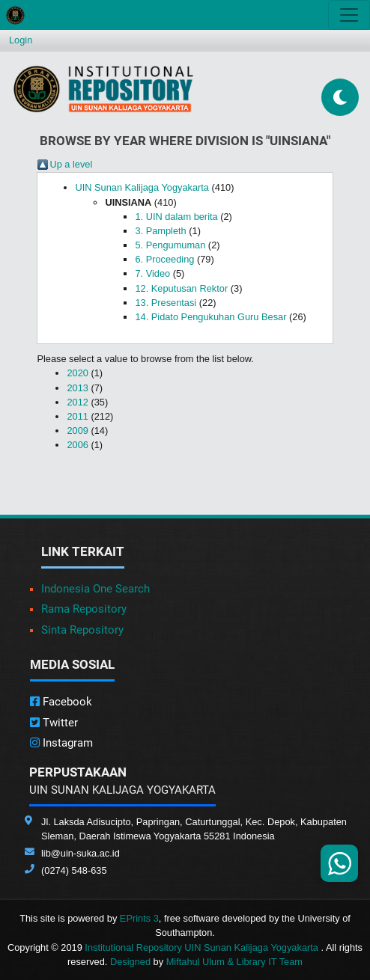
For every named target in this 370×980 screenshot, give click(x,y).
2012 (77, 402)
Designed (130, 962)
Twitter (54, 723)
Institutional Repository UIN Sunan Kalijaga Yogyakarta (203, 947)
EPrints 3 (139, 918)
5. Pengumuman (170, 245)
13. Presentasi (166, 303)
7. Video (152, 273)
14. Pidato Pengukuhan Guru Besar (210, 317)
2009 (77, 431)
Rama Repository (84, 609)
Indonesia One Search (95, 589)
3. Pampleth (160, 231)
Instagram (61, 743)
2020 (77, 373)
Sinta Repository (82, 630)
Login (21, 40)
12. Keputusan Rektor (181, 288)
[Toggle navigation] (349, 15)
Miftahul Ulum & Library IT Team (234, 962)
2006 (77, 445)
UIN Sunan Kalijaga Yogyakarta (142, 187)
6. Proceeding (164, 259)
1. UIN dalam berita (176, 217)
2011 (77, 416)
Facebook (61, 702)
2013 (77, 388)
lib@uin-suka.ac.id (81, 853)
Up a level (71, 164)
